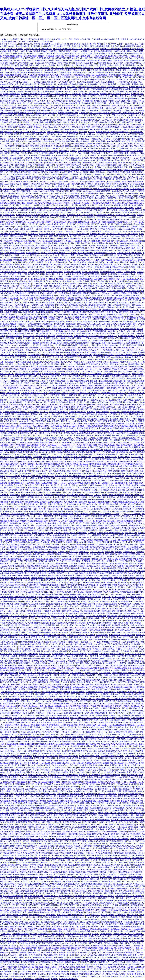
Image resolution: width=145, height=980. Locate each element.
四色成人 (73, 151)
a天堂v (124, 775)
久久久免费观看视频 (73, 158)
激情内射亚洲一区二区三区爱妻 (129, 946)
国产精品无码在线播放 (117, 639)
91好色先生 (93, 526)
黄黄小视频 (100, 193)
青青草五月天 (10, 428)
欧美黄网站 (95, 877)
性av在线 (90, 227)
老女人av (27, 305)
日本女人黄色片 (136, 889)
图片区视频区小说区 (100, 443)
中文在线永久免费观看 (34, 438)
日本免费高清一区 (100, 367)
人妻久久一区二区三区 (24, 80)
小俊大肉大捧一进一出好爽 (72, 286)
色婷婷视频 (92, 262)
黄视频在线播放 (9, 56)
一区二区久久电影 (119, 51)
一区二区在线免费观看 (36, 272)
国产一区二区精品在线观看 (95, 409)
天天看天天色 (31, 165)
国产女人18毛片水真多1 (136, 777)
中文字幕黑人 (113, 414)
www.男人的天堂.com (66, 445)
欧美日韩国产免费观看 (44, 122)
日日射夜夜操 (66, 782)
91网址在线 (69, 405)
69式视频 (49, 293)
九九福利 (6, 438)
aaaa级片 (103, 727)
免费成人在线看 (6, 687)
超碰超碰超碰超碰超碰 (44, 407)
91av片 (90, 639)
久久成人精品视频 (43, 656)
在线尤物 (86, 559)
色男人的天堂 (94, 65)
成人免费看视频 (107, 155)
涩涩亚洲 (10, 528)
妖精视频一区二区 (113, 255)
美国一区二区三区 (115, 305)
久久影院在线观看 (59, 118)
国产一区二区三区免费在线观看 (74, 497)
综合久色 (72, 208)
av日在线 (21, 628)
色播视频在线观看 (124, 257)
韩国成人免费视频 (20, 908)
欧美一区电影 (109, 355)
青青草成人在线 (54, 825)
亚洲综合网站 (111, 713)
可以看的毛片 (8, 144)
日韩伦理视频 (109, 637)
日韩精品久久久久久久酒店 (118, 87)
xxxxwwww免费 (33, 443)
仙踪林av (91, 841)
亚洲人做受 (32, 96)
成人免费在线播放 (108, 718)
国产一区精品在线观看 (123, 891)
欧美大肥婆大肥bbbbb (18, 281)
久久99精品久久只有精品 (49, 182)
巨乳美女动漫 (16, 103)
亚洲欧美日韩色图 (19, 262)
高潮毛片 (111, 896)
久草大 (42, 739)
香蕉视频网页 (112, 314)
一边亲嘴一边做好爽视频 (61, 281)
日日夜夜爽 (95, 56)
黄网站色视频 (59, 815)
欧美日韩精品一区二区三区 (72, 106)
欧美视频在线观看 (51, 865)
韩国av (131, 146)
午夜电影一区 (126, 929)
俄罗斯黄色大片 (58, 934)
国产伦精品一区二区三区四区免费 (41, 782)
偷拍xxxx (82, 834)
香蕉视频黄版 (42, 620)
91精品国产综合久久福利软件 (17, 915)
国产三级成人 (102, 305)
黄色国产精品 (76, 644)
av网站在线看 (37, 70)
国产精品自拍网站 (41, 136)
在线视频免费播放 (76, 521)
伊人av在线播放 (75, 246)
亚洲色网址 (16, 407)
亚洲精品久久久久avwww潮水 (55, 635)
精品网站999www (91, 673)
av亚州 (125, 400)
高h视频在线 (76, 94)
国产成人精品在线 (42, 322)
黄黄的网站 (60, 89)
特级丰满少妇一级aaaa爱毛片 (46, 113)
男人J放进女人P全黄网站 (125, 454)
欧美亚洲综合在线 (101, 101)
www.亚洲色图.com (51, 651)
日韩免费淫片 (29, 186)
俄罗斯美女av (106, 502)
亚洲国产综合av (48, 291)
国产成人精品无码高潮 (75, 965)
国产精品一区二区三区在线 (51, 172)
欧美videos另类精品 (32, 661)
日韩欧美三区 (5, 713)
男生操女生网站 (82, 953)
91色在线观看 (100, 841)
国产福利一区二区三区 (129, 220)
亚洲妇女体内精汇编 (104, 428)
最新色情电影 (31, 160)
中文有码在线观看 (85, 291)
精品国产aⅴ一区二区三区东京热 (71, 220)
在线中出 (69, 227)
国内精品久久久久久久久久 (38, 352)
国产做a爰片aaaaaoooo (33, 737)
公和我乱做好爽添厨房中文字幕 (130, 210)
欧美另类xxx (8, 61)
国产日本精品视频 (94, 870)
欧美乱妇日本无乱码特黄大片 (54, 288)
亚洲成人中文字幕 (27, 867)
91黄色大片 (72, 469)
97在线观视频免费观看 (102, 191)
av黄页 (115, 623)
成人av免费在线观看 (83, 212)
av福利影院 (129, 566)
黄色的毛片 (60, 464)
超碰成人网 (97, 310)
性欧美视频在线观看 (79, 265)
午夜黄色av (86, 203)
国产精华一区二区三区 (77, 694)
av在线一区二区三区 (113, 146)
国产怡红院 (137, 303)
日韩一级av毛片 (91, 369)
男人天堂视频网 (9, 822)
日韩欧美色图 (84, 547)
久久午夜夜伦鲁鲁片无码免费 (75, 134)
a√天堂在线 (27, 680)
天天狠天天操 (70, 499)
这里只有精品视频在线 (100, 798)
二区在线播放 (48, 324)
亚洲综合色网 (31, 765)
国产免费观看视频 (104, 160)
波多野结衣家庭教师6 (26, 113)
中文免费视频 (65, 352)
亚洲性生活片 (23, 212)
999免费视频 (99, 518)
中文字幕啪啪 (97, 284)
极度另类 (76, 919)
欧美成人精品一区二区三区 (75, 402)
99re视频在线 (111, 663)
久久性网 (4, 44)
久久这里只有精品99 (60, 167)
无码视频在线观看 (58, 416)
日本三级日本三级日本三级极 (110, 70)
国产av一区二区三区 (22, 132)
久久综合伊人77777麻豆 (126, 115)
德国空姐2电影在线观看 (86, 136)
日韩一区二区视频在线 (59, 246)
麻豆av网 (97, 129)
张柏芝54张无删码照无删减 (130, 364)
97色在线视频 (28, 746)
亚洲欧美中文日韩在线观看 (39, 139)
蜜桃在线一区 (122, 526)
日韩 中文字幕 (76, 281)
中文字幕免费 (122, 746)
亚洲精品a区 (23, 201)
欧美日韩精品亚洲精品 (115, 841)
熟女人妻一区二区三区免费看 (91, 374)
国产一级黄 (14, 556)
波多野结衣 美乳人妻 (73, 44)
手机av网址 (58, 822)
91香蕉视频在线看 (13, 604)
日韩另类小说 (26, 153)
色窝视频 (140, 274)
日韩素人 (71, 65)
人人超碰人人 (16, 960)
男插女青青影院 (57, 110)
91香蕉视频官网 (79, 61)
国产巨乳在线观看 (112, 303)
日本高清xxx (8, 53)
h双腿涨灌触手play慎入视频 (72, 99)
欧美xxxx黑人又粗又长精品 (58, 775)
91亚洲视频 (132, 367)
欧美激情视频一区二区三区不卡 (74, 210)
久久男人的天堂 (72, 139)
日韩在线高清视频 (133, 440)
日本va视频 (117, 711)
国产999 (23, 298)
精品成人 (55, 965)
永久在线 (6, 756)
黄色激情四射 (11, 820)
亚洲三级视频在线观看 (59, 599)
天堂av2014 (78, 172)
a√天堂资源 (36, 44)
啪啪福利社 (100, 72)
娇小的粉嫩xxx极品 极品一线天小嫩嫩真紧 (46, 383)
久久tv (121, 620)
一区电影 (85, 960)
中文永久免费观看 (75, 957)
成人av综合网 (126, 898)
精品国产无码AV (101, 753)
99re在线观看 (26, 834)
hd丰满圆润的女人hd (77, 476)
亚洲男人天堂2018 (22, 360)
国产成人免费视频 (94, 661)
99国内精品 (138, 927)
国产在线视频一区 (11, 146)
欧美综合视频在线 (20, 874)
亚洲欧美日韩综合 (47, 943)
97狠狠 (94, 106)
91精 (122, 139)
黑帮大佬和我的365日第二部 (42, 314)
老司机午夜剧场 (32, 568)
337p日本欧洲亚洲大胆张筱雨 (103, 77)
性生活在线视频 (33, 445)
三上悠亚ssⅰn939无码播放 (91, 239)
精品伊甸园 (121, 692)
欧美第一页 (32, 810)
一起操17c (95, 900)
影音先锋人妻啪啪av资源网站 (11, 680)
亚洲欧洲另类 (40, 670)
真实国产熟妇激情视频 (13, 675)
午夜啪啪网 (9, 416)
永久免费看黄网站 (7, 360)
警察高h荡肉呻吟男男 (42, 103)
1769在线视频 (21, 445)
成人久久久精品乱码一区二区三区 (101, 478)
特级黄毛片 (117, 706)
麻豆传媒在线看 (7, 542)
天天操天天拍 (117, 322)
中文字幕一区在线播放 (70, 132)
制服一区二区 (83, 395)
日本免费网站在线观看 (47, 298)
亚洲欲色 (26, 227)
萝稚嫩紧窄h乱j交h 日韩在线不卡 (88, 222)
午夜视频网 (5, 201)
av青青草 (99, 136)
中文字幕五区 (85, 139)
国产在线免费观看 (113, 220)
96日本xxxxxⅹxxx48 (66, 896)
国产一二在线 (86, 362)
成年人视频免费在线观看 (88, 288)
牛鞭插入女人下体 (87, 196)
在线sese (51, 405)
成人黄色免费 (104, 654)
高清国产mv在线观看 (128, 329)
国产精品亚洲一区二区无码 (112, 260)
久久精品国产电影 (21, 241)
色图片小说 (16, 815)
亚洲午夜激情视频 (70, 284)
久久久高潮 (54, 75)
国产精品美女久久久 (39, 151)
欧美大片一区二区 (63, 317)
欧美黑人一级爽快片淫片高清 (31, 687)
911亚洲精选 (108, 284)
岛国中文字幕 (63, 518)
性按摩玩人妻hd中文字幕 (49, 791)
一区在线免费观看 (75, 516)
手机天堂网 (76, 730)
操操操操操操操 (45, 632)
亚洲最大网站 (31, 51)
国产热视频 (132, 666)
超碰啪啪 (46, 227)
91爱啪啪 (50, 528)
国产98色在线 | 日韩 (14, 155)
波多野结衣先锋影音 (81, 706)
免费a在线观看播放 (48, 295)
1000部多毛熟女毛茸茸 (81, 63)
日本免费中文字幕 (13, 967)
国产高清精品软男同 (60, 701)
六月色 (9, 575)
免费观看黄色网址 (89, 561)
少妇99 (79, 905)
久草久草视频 (70, 331)
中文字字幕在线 (36, 227)
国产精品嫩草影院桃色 (126, 336)
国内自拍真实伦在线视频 (62, 49)
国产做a (78, 938)
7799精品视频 (78, 556)
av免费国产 (40, 675)
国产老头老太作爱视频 (63, 276)
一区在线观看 (19, 794)
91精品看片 (104, 720)
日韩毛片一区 (50, 46)
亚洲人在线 (61, 915)
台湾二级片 (22, 647)
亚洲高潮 (98, 184)
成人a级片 (90, 666)
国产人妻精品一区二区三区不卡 (116, 649)
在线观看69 (50, 89)
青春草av (95, 528)
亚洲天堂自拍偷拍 (13, 265)
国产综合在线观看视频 (114, 89)
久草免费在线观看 (123, 718)
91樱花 (114, 696)
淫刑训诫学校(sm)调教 (103, 435)
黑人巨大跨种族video (115, 208)
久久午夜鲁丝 (34, 371)
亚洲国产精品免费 (111, 210)
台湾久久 (47, 789)
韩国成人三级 (134, 65)
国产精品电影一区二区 (124, 179)
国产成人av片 (56, 772)
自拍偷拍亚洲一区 (43, 466)
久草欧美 (59, 473)
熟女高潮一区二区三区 (71, 732)
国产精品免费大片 (120, 908)
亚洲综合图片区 (73, 613)
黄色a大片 (115, 820)
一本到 (17, 796)
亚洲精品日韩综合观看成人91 (94, 172)
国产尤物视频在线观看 (52, 319)
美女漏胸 (110, 262)
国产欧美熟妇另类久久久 (96, 889)
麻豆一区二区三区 (87, 518)
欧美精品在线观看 (76, 872)
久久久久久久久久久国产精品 (44, 191)
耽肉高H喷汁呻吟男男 (132, 291)
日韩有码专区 (125, 338)
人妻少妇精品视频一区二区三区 (35, 405)
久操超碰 (105, 568)
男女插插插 (95, 946)
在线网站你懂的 (106, 934)
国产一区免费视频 (107, 201)
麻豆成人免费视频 (102, 364)
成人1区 (114, 948)
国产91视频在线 (138, 704)
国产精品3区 (60, 191)
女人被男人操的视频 (45, 533)
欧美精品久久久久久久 (44, 815)
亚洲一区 (69, 322)
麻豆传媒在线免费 (62, 476)
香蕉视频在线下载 (117, 765)
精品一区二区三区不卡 (129, 350)
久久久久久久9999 (7, 497)
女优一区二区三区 (44, 965)
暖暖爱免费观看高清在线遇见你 (95, 632)
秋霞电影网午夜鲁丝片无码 (116, 817)
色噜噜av (3, 789)
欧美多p (84, 421)
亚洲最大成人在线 (113, 445)
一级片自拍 (139, 658)
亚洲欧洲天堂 (42, 236)
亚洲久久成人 (25, 490)
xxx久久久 (126, 94)
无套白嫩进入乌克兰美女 (134, 357)
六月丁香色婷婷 (116, 687)
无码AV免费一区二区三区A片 (120, 485)
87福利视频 (130, 829)
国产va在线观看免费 (132, 341)
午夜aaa (27, 49)
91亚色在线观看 (47, 184)
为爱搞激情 (39, 969)
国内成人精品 (136, 163)
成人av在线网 (96, 568)
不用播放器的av (89, 810)
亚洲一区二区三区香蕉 (98, 960)
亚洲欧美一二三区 (11, 732)
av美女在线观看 (136, 694)
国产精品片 (12, 751)
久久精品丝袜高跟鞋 (107, 272)
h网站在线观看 (59, 324)
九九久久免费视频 (108, 82)
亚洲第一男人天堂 (58, 431)
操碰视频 (87, 106)
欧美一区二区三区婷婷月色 (122, 656)
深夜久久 (8, 711)
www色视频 (101, 454)
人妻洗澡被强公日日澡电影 (125, 262)
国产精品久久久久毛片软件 (81, 122)
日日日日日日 (124, 782)
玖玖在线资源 (56, 77)
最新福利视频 (119, 155)
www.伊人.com (46, 628)
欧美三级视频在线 (34, 732)
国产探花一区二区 (79, 471)
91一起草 (38, 101)
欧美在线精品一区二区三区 (118, 65)
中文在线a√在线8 (27, 692)
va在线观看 (53, 746)
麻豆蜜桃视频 (61, 262)
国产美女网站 (126, 374)
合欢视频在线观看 (132, 886)
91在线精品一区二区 (57, 144)
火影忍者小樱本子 (89, 473)
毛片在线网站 (21, 443)
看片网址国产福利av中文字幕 (94, 445)
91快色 (30, 583)
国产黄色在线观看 (55, 284)
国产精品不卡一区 (58, 158)
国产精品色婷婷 (124, 457)
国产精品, (124, 369)
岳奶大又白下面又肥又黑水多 (36, 666)
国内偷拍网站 (45, 281)
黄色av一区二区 (29, 336)
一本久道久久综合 (81, 630)
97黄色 (39, 374)
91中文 (3, 49)
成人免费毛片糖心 (132, 545)
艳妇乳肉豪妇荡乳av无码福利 (114, 317)
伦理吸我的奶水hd (109, 310)
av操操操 (118, 552)
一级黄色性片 (83, 314)
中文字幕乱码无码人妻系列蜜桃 (87, 668)
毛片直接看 (131, 424)
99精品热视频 (5, 276)
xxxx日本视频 (24, 741)
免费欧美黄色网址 (77, 84)
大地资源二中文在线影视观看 (112, 905)
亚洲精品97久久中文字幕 (67, 623)
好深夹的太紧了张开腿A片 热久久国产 (26, 386)
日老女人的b (96, 483)
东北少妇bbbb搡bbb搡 (83, 514)
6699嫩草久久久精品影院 (73, 201)
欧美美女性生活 (34, 540)
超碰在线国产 (44, 877)
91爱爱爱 (24, 881)
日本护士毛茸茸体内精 (55, 310)
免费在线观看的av (73, 540)
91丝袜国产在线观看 (111, 329)
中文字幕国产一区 (105, 789)
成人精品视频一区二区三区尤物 (60, 257)
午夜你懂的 (91, 635)
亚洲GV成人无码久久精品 (118, 56)
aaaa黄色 (32, 616)
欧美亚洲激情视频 (98, 246)
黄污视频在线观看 (84, 490)
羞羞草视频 (69, 670)
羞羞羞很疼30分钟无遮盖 (97, 144)
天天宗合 (108, 450)
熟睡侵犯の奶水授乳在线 (96, 229)
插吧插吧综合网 (19, 160)
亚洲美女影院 (23, 419)
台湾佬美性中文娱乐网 (46, 212)
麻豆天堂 (103, 65)
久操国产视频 (72, 395)
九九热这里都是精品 (29, 708)
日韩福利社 (111, 307)
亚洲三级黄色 (131, 421)
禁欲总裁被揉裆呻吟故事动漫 (47, 378)
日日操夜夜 (4, 466)
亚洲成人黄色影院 (28, 504)
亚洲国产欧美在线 (36, 269)
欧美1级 (79, 559)
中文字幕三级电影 (28, 407)
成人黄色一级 (123, 473)
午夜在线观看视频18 (74, 118)
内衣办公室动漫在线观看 (53, 390)
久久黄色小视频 (81, 298)
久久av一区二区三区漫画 (130, 106)
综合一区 (74, 537)
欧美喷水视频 (8, 63)
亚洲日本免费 (46, 711)
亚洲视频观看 (82, 533)
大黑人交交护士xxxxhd (43, 701)
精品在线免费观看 (11, 75)
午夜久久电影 (129, 208)
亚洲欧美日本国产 (117, 654)
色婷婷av (118, 400)
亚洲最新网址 (15, 495)
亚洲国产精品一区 (128, 72)
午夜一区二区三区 (124, 174)
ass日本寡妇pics (136, 362)
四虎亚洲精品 (65, 250)
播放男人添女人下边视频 (53, 231)
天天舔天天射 (29, 246)
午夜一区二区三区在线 (90, 108)
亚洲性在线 (73, 566)
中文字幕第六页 (9, 594)
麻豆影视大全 (46, 862)
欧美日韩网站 (84, 554)
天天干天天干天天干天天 (97, 208)
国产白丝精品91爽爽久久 (30, 94)
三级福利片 (98, 279)
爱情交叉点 (62, 746)
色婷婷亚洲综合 (14, 592)
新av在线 (118, 478)
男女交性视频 (18, 246)
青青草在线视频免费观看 (69, 756)
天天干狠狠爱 (65, 189)
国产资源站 (40, 424)
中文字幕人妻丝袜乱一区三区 (66, 205)
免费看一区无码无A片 (108, 658)
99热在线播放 (100, 388)
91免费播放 (116, 293)
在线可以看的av (76, 376)
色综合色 (23, 566)
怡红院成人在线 (125, 303)
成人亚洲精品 (135, 450)
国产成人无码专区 (42, 836)
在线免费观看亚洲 (93, 61)
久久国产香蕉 (130, 139)
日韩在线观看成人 (80, 75)
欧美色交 (35, 454)
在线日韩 (116, 369)
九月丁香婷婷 (116, 94)
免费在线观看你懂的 (22, 447)
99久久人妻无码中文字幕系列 (121, 80)
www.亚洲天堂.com (134, 165)
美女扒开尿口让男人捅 (24, 817)
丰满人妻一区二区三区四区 (13, 530)
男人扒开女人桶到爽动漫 (45, 129)
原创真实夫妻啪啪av (25, 663)
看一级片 (112, 53)
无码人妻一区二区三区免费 (120, 540)
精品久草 (71, 668)
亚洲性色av (77, 784)
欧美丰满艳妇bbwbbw (115, 170)
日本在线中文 (81, 661)
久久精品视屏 (31, 167)
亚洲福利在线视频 (18, 276)
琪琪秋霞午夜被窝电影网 (59, 412)
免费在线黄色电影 (53, 637)
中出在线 (52, 336)
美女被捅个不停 (62, 234)
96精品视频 (71, 136)
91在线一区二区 (55, 644)
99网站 (16, 260)
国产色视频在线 (101, 360)
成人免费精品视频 (42, 312)
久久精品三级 (90, 72)
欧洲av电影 (34, 469)
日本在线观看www (44, 715)
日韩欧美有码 (112, 336)
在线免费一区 (47, 49)
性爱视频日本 (110, 497)
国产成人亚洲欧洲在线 (9, 77)
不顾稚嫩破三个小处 (67, 217)
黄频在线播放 (19, 452)
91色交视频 (81, 680)
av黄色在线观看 (111, 68)
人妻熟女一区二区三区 (77, 155)
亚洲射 (60, 303)
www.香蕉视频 (121, 82)
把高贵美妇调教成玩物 (80, 179)
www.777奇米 (48, 388)
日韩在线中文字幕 (121, 732)
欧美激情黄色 (83, 943)
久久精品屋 (124, 189)
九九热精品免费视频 (19, 352)
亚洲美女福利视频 (54, 132)
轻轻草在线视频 (102, 440)
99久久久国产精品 (33, 250)
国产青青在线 (34, 943)
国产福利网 (66, 711)
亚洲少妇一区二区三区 (19, 685)
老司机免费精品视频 (98, 141)
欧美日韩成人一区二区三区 (47, 51)
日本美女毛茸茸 (72, 758)
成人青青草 (23, 879)
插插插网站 (12, 212)
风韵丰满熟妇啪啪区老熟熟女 (98, 402)
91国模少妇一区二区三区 (72, 609)
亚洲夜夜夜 (90, 193)
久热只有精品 (44, 604)
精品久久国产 (112, 144)
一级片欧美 (109, 732)
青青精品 (47, 416)
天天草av (100, 179)
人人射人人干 (13, 929)
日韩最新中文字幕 (27, 101)
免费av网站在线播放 (78, 618)
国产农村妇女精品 (100, 741)
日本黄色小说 (99, 68)
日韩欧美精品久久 (13, 549)
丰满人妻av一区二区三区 (50, 485)
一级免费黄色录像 (122, 99)
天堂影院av (105, 694)
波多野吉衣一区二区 (85, 760)
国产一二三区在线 (127, 44)
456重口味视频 (115, 720)
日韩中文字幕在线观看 (122, 924)
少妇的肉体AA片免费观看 (42, 625)
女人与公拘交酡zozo (112, 44)
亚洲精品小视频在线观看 (93, 329)
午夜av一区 (71, 262)
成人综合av (42, 53)
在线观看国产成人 (27, 196)
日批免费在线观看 (13, 950)
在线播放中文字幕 (17, 656)
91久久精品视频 (67, 910)
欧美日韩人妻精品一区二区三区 (57, 163)
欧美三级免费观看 (68, 212)
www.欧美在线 (35, 82)
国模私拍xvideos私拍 (55, 808)
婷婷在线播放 (70, 229)
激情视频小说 (22, 898)
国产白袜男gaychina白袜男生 (89, 708)
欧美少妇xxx (81, 791)
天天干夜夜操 (22, 965)
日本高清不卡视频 (69, 125)
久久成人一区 (133, 177)
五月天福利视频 (24, 855)
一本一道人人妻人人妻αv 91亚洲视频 (77, 424)
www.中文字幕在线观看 (122, 903)
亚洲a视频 (48, 350)
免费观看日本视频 (26, 673)
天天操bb (66, 376)
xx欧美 (55, 611)
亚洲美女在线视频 (138, 174)
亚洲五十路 (65, 673)
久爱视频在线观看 (78, 80)
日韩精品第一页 (132, 288)
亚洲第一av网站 (16, 756)
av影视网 (125, 146)
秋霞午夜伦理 (110, 701)
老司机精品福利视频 (97, 46)
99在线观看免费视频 (39, 808)
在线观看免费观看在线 (121, 488)
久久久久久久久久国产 (96, 817)
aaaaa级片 (46, 613)
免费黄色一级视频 (18, 224)
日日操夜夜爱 (13, 329)
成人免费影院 (115, 481)
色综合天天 (84, 276)
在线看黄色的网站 (52, 559)
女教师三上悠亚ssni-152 (42, 193)
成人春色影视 (39, 696)
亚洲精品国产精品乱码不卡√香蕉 (129, 125)
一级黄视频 (68, 61)
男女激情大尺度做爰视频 (123, 284)
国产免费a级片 (107, 706)
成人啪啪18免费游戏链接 (40, 542)
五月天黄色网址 (114, 509)
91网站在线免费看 (90, 782)
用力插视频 (71, 191)
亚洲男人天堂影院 (103, 231)
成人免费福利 (121, 770)
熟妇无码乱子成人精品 (31, 303)
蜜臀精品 (37, 587)
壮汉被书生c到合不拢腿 (17, 203)
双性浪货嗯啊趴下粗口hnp (50, 146)
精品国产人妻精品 (57, 836)
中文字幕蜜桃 (120, 281)
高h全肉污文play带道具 (115, 796)
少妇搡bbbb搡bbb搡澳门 (75, 915)
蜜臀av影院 (91, 182)
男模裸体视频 (136, 834)
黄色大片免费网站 (102, 412)
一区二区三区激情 (113, 172)
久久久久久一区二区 (34, 798)
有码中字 (61, 229)
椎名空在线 (12, 115)
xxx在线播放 (37, 457)
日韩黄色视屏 (36, 490)
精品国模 (79, 575)
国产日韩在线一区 (65, 63)
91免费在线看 (49, 495)
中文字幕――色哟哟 (80, 488)
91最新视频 (46, 110)
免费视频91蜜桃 (22, 269)
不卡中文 (69, 817)
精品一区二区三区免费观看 (97, 75)
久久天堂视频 (69, 625)
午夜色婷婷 (28, 530)
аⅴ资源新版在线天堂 (79, 144)
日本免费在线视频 (44, 462)
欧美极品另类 (136, 293)
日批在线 (63, 585)
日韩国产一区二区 (54, 744)
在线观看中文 (28, 670)
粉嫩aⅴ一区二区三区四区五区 (100, 711)
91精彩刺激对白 (67, 912)
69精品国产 (51, 554)
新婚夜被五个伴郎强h (131, 89)
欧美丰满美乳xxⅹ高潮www (97, 87)
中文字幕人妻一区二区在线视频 (27, 68)
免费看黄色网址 (92, 452)
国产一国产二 (13, 943)
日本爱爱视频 (46, 488)
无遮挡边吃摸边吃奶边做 (124, 590)
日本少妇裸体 (82, 300)
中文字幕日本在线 (49, 343)
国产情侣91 (79, 303)
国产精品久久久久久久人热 (53, 108)
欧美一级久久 (69, 447)
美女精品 (127, 326)
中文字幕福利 (98, 44)
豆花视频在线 (134, 246)
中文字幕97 (24, 381)
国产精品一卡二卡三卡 (98, 395)
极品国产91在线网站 (95, 125)
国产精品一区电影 (88, 820)
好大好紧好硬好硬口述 (111, 464)
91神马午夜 (27, 763)
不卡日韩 (94, 549)
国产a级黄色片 (94, 350)
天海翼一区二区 (42, 644)
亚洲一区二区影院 (21, 371)
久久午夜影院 (18, 118)
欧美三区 (10, 312)
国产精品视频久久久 (114, 300)
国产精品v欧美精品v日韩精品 (103, 122)
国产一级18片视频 (103, 561)
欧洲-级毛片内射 (26, 903)
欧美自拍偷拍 (57, 715)
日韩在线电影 (90, 663)
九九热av (55, 250)
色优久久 (15, 727)
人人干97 (64, 148)
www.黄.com (5, 177)
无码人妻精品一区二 (37, 915)
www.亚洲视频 (133, 547)
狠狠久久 (18, 303)
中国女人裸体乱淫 (28, 163)
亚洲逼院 (51, 758)
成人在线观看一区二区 (63, 184)
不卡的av (90, 734)
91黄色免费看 (68, 172)
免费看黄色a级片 (39, 554)
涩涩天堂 (116, 936)
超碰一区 (131, 668)
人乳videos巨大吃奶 (41, 673)
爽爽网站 (83, 927)
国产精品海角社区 (20, 293)
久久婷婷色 (67, 488)
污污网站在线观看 (43, 848)
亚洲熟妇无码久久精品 (102, 760)
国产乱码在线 (104, 938)
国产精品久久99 (20, 580)
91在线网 (15, 848)
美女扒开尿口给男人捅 (128, 518)
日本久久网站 (80, 625)
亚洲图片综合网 (71, 53)
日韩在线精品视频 (96, 450)
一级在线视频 (48, 70)
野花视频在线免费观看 (69, 103)
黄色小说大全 (24, 257)
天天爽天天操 (91, 770)
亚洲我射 (11, 817)
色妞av (14, 170)
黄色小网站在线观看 (122, 151)
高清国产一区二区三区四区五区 (71, 677)
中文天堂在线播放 (136, 87)
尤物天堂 (38, 179)
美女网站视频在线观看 (127, 75)
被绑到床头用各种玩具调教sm (100, 488)
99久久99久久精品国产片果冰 (75, 889)
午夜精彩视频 (80, 307)
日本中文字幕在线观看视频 (113, 167)
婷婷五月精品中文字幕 (69, 547)
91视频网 (128, 155)
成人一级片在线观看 (114, 212)
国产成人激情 (62, 343)
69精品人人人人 (45, 118)
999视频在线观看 (40, 663)
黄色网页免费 (18, 661)
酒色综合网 (67, 236)
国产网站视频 (90, 585)
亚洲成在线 (46, 490)
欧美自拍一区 (51, 893)
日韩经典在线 (24, 331)
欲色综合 (19, 56)
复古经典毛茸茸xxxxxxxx (116, 134)
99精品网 (4, 395)
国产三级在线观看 (118, 136)
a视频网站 (21, 115)
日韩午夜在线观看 (109, 84)
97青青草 (109, 198)
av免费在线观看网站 (133, 447)
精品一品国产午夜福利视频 (128, 794)
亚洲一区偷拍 (40, 267)
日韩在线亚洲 (94, 689)
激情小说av (121, 421)
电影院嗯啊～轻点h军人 (121, 625)
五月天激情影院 (110, 279)
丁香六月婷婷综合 (22, 469)
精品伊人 (63, 965)
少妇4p (68, 144)
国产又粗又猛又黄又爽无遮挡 (93, 158)
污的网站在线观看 (15, 405)
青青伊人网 (76, 741)
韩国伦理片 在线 (32, 452)
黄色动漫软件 (16, 177)
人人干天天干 (136, 514)
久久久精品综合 (58, 101)
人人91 (3, 590)
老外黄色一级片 (131, 571)
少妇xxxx (28, 141)
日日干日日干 (50, 592)
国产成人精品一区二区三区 (33, 341)
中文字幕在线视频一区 (136, 599)
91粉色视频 (29, 189)
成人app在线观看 (73, 170)
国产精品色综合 (30, 910)
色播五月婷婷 (88, 198)
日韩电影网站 (123, 862)
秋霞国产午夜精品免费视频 (54, 941)
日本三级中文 (8, 241)
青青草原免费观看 (137, 120)
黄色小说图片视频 (91, 115)
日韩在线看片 (76, 317)
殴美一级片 (19, 291)
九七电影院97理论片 (8, 578)
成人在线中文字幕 (65, 611)
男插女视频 (21, 488)
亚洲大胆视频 (80, 770)
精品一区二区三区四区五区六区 (108, 556)
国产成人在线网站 (27, 136)
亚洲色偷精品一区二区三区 (48, 677)
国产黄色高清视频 (36, 955)
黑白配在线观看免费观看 (21, 414)
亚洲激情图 (56, 682)
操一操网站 (140, 115)
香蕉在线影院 (5, 414)
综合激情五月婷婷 (25, 395)
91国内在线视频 (102, 635)
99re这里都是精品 (91, 236)
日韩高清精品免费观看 (11, 962)
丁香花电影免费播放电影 (125, 521)
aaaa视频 (63, 725)
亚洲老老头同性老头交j (31, 155)
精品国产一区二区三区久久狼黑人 (37, 174)
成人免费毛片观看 (28, 815)
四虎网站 (48, 704)
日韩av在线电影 (99, 174)
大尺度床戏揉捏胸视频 (90, 94)
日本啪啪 (75, 276)
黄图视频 (21, 765)
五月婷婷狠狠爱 (9, 846)
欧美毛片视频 (112, 324)
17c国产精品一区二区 (8, 706)
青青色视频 (50, 56)
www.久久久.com (71, 91)
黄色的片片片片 (69, 450)
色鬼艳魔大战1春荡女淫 (121, 511)
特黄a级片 (7, 910)
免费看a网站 (121, 424)
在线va (136, 390)
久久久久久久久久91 (124, 836)
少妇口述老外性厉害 (29, 177)
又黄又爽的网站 (124, 108)
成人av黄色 (26, 602)
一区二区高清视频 (45, 201)
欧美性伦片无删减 (32, 502)
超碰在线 (122, 490)
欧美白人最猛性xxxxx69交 (84, 848)
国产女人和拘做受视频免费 (22, 125)
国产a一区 (32, 526)
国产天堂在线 (38, 903)
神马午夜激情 (124, 623)
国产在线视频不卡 (13, 696)
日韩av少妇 (9, 452)
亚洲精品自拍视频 (95, 421)
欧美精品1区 (13, 471)
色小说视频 (16, 499)
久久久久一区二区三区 (20, 210)
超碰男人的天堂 (56, 853)
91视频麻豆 (4, 122)
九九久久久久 (34, 881)
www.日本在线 (102, 575)
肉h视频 (77, 362)
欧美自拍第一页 (36, 635)
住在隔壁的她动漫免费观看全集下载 (78, 310)
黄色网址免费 (117, 312)
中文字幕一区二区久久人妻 (20, 564)
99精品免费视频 (63, 84)
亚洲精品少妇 (40, 61)
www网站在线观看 (114, 141)
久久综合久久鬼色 (131, 758)
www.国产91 (97, 260)
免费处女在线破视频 (98, 234)
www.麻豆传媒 (84, 946)
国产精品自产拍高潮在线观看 (68, 874)
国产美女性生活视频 (70, 917)
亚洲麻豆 (21, 666)
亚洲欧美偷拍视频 (128, 127)
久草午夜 (96, 319)
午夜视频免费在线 (78, 312)
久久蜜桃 (22, 779)
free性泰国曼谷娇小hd (36, 357)
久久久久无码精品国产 (15, 877)
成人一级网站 (80, 383)
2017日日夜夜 (110, 158)
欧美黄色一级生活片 (85, 253)
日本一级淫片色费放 (95, 772)
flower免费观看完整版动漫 (97, 509)
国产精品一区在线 (32, 317)
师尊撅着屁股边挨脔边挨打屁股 (55, 516)
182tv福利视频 (27, 587)
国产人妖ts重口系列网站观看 (116, 666)
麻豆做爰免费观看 (10, 324)
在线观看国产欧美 (78, 193)
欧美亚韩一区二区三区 (50, 566)
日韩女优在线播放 (49, 179)
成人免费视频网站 (133, 281)
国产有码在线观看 (91, 400)
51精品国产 (66, 265)
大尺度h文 (116, 106)
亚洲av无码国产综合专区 (116, 409)
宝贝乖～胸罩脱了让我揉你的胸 (28, 184)
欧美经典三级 (131, 317)
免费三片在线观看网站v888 (128, 753)
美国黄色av (94, 485)
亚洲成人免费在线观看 (87, 454)
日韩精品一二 (89, 556)
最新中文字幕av (9, 900)
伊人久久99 (19, 243)
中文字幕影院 (34, 412)
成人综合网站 (120, 286)
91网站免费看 (95, 905)
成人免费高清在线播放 (36, 580)
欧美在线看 (65, 146)
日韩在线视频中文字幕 (111, 374)
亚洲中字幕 (114, 364)
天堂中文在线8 (21, 450)
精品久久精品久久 (138, 625)
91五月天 (47, 158)
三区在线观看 (72, 253)
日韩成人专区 (110, 193)
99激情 (57, 782)
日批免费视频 (16, 713)
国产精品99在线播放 (55, 134)
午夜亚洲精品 (137, 542)
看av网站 (44, 253)
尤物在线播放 (35, 381)
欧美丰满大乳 (97, 362)
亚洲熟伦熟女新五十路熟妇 (15, 229)
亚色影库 (106, 80)
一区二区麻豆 (133, 746)
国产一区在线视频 (85, 355)
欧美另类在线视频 (32, 217)
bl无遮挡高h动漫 (45, 753)
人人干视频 (10, 186)
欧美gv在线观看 (114, 360)
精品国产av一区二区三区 (32, 345)
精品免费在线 (75, 879)
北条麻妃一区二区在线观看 (70, 243)
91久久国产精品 (74, 571)
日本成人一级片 (29, 523)
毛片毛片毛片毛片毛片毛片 (135, 654)
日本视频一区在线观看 (109, 917)
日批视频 (131, 874)
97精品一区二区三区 (38, 132)
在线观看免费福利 (59, 540)
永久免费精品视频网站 (77, 685)
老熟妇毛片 (139, 495)
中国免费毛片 (37, 286)
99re (105, 644)
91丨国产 (102, 832)
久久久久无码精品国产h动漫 (17, 376)
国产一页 (91, 295)
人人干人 (98, 495)
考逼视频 (62, 326)
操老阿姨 (124, 367)
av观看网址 (106, 139)
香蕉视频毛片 (92, 827)
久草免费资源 (48, 844)
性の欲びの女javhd (31, 118)
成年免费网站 (21, 768)
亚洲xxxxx (128, 217)
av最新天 (96, 806)
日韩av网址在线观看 (12, 72)
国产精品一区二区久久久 (70, 485)
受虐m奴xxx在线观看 (16, 217)
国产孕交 (69, 706)
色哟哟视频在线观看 (58, 395)
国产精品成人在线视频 (18, 96)
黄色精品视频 (100, 198)
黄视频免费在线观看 (19, 108)
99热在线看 (33, 801)
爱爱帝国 (108, 416)
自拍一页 (131, 184)
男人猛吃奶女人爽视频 (97, 839)
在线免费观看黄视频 (119, 760)
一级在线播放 (23, 955)
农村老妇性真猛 (78, 184)
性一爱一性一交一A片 (118, 352)
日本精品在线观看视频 (124, 355)
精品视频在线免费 (79, 967)
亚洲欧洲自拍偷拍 (107, 670)
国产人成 (16, 435)
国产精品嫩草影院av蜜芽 (51, 153)
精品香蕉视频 (60, 70)
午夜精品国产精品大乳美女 (104, 215)
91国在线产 (123, 504)
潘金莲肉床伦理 (39, 547)
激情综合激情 (108, 554)
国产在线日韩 (98, 416)
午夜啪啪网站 (39, 535)
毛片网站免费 (53, 151)
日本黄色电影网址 (49, 274)
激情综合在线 (8, 580)
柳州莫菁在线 (26, 72)
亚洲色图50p (41, 507)
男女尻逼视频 (88, 322)
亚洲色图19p (45, 77)
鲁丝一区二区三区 (37, 839)
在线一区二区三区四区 (13, 205)
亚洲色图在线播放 (16, 158)
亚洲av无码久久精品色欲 (95, 523)
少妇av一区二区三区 (111, 362)
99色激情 (11, 46)
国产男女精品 (129, 397)
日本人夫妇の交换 (11, 462)
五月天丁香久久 (123, 734)
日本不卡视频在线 (126, 922)
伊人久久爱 (44, 215)
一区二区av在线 (40, 749)
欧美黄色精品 (123, 696)
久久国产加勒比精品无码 (124, 122)
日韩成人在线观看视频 (46, 239)
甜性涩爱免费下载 (84, 341)
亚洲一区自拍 (110, 424)
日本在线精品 (82, 125)
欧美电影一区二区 (31, 509)
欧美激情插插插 (44, 946)
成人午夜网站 (117, 276)
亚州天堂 (67, 46)
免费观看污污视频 (104, 338)
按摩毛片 (100, 732)
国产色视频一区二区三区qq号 (60, 80)
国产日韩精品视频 (24, 208)
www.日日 (74, 718)
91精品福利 (56, 606)
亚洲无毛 (82, 917)
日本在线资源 (13, 658)
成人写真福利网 (118, 203)
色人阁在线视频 (89, 575)
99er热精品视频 (115, 635)
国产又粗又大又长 (42, 492)
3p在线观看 (27, 559)
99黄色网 (99, 908)
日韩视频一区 (84, 552)
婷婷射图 (40, 262)
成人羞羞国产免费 (35, 355)
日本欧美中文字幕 (110, 371)
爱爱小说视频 (35, 49)
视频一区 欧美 (19, 53)
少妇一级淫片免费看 (63, 165)
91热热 (130, 144)
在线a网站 (49, 675)
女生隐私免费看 (9, 338)
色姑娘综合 (29, 158)
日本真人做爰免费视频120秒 (117, 269)
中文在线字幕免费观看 (23, 457)
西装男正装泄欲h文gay (41, 787)
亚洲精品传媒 (35, 723)
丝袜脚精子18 (71, 490)
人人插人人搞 (103, 236)
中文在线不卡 (11, 208)
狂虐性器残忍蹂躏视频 (52, 286)
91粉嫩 (141, 806)
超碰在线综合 (79, 511)
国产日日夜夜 (136, 457)
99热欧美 (98, 886)
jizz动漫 (63, 215)
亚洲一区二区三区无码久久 (83, 753)
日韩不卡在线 (84, 345)
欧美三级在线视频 (107, 900)
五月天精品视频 (22, 348)
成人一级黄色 (102, 680)
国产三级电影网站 (35, 108)
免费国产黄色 (31, 668)
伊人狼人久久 (100, 794)
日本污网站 (14, 120)
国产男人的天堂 (9, 348)
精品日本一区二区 (103, 571)
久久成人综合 (80, 796)
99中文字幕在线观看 (115, 291)
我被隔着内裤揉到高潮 (68, 300)
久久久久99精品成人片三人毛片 (50, 203)
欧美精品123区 (12, 421)
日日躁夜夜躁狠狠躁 (64, 295)
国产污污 (106, 136)
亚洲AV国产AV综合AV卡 (38, 376)
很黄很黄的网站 (64, 329)
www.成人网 (86, 844)
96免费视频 (52, 65)
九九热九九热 (47, 732)
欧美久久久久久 (98, 146)
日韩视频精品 (125, 556)
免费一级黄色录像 (69, 649)
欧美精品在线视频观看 (72, 272)
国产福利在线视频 (64, 891)
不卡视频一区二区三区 (83, 443)
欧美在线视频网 (121, 893)
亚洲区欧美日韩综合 (27, 260)
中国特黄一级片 (9, 768)
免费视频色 (38, 158)
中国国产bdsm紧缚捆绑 (46, 160)
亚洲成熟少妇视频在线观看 (114, 153)
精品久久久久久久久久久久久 (32, 435)
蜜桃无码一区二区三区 (88, 96)
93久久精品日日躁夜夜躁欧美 (116, 523)
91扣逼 (133, 459)
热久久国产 (129, 587)
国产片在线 (52, 53)
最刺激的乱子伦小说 (14, 851)
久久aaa (7, 381)
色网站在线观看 (67, 587)
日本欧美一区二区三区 (94, 371)
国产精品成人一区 (18, 478)
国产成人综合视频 (132, 647)
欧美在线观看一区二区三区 (76, 324)
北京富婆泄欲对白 (37, 46)
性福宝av (26, 865)
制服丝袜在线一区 (35, 874)
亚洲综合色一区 (110, 813)
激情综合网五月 (95, 464)
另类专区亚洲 (122, 611)
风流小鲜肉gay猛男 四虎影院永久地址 (54, 426)
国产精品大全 (98, 649)
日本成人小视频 (100, 189)
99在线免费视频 (43, 75)
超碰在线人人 (60, 706)
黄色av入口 (122, 343)
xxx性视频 (36, 609)
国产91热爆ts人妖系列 (44, 260)
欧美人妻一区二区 (99, 212)
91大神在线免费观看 (91, 872)
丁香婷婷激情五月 (136, 132)
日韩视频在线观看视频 (28, 462)
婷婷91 (118, 898)
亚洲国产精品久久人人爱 (10, 692)
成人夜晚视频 (69, 367)
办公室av (48, 535)
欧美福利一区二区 (44, 948)
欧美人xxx (140, 75)
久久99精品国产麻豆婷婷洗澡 (62, 58)
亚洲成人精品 (60, 348)
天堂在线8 (33, 212)
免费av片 (87, 723)
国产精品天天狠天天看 (20, 65)
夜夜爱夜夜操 (88, 101)
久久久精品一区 (31, 53)
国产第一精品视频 (24, 431)
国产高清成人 (137, 338)
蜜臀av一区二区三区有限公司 (90, 393)
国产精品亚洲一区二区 (54, 267)
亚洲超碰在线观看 (112, 492)
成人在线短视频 (88, 360)
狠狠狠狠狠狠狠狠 (127, 243)
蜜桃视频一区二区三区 (35, 84)
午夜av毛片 (101, 307)
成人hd (89, 146)
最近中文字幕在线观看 (108, 163)
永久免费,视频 (58, 357)
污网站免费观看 (86, 397)
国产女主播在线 (20, 63)
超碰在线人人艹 (9, 189)
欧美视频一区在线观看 (43, 611)
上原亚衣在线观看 (75, 167)
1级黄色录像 (32, 912)
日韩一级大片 (113, 912)
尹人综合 (55, 765)
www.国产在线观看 (131, 405)
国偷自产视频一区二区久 (31, 172)
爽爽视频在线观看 (85, 597)
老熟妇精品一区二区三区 (57, 87)
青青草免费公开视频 (129, 360)
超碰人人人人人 (134, 611)
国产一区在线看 (11, 666)
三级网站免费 (6, 499)
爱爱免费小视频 (21, 526)
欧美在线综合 (44, 599)
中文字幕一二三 (28, 122)
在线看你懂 (4, 556)
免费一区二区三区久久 (108, 108)
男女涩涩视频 (132, 352)
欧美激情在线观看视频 (15, 279)
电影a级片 (116, 338)
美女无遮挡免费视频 (36, 329)
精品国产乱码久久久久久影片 (32, 495)
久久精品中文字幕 (130, 632)
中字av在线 (12, 739)
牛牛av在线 (21, 127)
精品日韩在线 (78, 492)
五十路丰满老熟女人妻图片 (19, 82)
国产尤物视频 (31, 58)
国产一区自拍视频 (23, 99)
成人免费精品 (117, 191)
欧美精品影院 (104, 526)
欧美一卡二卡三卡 (60, 483)
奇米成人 (36, 431)
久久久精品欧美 (84, 82)
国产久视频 (111, 447)
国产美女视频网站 (120, 184)
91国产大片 (78, 58)
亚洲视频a (82, 87)
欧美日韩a (83, 132)
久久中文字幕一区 (128, 509)
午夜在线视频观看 (138, 540)
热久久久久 (108, 592)
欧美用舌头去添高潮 (16, 936)
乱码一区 (92, 132)
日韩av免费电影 (139, 836)
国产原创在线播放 (20, 654)
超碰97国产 (101, 462)
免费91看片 (106, 241)
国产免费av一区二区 (72, 699)
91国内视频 (117, 110)
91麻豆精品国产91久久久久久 (21, 609)
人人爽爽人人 (50, 262)
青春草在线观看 (136, 848)
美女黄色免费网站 (97, 808)
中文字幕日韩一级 (86, 51)
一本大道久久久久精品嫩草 (86, 186)
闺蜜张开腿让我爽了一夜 (65, 186)
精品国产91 (12, 70)
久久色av (88, 934)
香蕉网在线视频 (81, 507)
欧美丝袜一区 (32, 203)
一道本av (28, 350)
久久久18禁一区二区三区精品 (102, 177)
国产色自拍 (45, 94)
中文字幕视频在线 (99, 715)
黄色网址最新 (30, 848)
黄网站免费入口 (34, 953)
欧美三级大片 (72, 87)
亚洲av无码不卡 (106, 110)
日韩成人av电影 (97, 153)
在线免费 (8, 725)
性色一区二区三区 (22, 606)
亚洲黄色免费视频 (127, 172)
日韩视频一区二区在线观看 (82, 174)
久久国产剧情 (133, 234)
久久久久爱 (19, 305)
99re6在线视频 (12, 369)
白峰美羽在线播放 (124, 253)
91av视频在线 (39, 530)
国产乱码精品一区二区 (118, 609)
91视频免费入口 (48, 141)
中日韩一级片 (108, 858)
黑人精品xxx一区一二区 (21, 148)
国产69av (94, 63)
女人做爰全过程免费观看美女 (39, 682)
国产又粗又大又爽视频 (25, 179)
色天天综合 (24, 329)
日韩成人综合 (111, 174)
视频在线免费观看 (30, 56)
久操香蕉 (114, 490)
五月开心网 (50, 61)
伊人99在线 (126, 642)
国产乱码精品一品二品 (114, 229)
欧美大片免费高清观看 (97, 357)
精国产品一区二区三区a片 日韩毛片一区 (94, 431)
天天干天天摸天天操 (105, 120)
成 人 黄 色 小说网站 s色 (55, 670)
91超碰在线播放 (47, 822)
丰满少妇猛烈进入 (132, 153)
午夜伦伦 (36, 426)
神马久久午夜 (62, 668)
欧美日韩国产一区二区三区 (135, 198)
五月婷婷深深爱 (72, 288)
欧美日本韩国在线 (84, 900)
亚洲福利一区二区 (35, 464)
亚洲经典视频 (72, 535)
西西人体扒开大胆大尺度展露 (100, 113)
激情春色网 (129, 853)
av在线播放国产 (68, 443)
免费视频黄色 (70, 129)
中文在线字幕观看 (120, 537)
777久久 (3, 851)
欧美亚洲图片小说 (17, 141)
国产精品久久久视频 (97, 547)
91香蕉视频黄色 (124, 68)
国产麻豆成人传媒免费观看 (43, 125)
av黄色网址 (115, 96)
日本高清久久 (8, 371)
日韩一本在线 (128, 70)
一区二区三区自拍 (30, 239)
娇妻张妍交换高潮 (45, 307)
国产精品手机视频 (102, 609)
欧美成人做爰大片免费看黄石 (100, 276)
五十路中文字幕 (138, 516)
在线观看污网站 (130, 613)
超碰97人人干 (66, 177)
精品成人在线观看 (59, 338)
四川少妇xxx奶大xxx (93, 511)
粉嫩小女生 (16, 483)
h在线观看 (34, 699)
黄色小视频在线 (119, 675)
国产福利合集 (109, 433)
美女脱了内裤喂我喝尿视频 (94, 89)
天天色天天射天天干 (44, 526)
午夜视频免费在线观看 (130, 651)
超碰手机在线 (69, 929)
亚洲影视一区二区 (88, 699)
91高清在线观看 (77, 329)
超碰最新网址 (64, 151)
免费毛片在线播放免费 (27, 134)
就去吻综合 (103, 414)
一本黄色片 (58, 533)
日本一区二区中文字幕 (107, 115)
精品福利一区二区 (125, 383)
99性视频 (15, 938)
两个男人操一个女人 (69, 153)
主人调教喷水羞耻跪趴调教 (50, 120)
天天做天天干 (81, 208)
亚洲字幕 (38, 692)
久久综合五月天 (110, 196)
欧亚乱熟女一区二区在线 (109, 419)
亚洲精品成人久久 (28, 265)
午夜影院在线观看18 (93, 250)
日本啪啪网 (60, 936)
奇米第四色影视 (42, 336)
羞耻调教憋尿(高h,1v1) (91, 293)
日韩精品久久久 (12, 129)
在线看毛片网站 (114, 227)
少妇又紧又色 (49, 768)
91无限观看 (83, 205)
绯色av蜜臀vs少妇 (69, 341)
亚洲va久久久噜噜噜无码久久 (82, 189)
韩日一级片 (17, 746)
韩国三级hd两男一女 (137, 554)
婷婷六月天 (86, 378)
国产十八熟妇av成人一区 (24, 701)
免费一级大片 (100, 666)
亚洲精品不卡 (131, 692)
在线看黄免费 (35, 77)
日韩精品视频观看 (93, 426)
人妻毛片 (72, 428)
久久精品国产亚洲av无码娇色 (85, 438)
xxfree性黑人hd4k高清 (77, 182)
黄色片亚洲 (135, 94)
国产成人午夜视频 (129, 388)
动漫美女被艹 (78, 89)
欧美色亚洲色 (79, 910)
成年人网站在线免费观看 (52, 457)
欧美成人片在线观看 (51, 189)
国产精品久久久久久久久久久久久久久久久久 (31, 144)
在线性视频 (108, 675)
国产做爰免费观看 (133, 974)
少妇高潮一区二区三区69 (103, 151)
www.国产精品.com (55, 666)
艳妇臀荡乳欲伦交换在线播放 (109, 962)
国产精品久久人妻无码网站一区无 (82, 224)
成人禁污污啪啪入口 (50, 220)
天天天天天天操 (88, 609)
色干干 (57, 212)
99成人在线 (7, 571)
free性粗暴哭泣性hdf (78, 146)
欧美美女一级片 (51, 229)
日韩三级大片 (23, 694)
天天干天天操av (25, 284)
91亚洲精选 (129, 938)
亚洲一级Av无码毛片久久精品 (11, 110)
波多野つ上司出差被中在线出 (126, 806)
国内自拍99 (20, 317)
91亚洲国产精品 (25, 44)
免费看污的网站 (128, 49)
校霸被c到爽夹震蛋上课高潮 (28, 739)
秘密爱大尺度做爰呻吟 (92, 466)
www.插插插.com (105, 628)
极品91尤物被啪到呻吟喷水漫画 (109, 642)
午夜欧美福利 (84, 141)
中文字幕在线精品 (90, 338)
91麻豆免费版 (13, 775)
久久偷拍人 (122, 118)
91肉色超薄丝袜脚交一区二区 (17, 231)
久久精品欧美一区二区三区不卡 (95, 957)
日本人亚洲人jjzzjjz (43, 246)
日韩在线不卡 (78, 236)
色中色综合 (141, 687)
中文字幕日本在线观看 (72, 108)
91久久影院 (106, 976)
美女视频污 (83, 357)
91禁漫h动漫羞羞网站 (41, 680)
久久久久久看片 (32, 753)
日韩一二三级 (123, 314)
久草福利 (65, 521)
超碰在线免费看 (86, 606)
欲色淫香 (119, 193)
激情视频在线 (56, 789)
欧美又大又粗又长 (36, 319)
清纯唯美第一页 (24, 369)
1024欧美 (75, 860)
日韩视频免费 (8, 58)
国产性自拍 (123, 144)
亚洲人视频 (55, 103)
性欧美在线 (73, 552)
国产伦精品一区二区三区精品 (22, 87)
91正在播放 (15, 516)
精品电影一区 (72, 696)
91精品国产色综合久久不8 (105, 295)
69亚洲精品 (84, 642)
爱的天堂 (127, 163)
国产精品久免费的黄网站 (111, 507)
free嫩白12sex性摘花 (25, 535)
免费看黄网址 (134, 99)
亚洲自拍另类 (125, 528)
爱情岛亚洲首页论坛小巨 (113, 265)
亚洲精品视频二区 (93, 155)
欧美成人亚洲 (78, 49)
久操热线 (111, 919)
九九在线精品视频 (80, 405)
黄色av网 (60, 421)
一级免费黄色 (36, 343)
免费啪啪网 (48, 514)
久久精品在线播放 (41, 80)
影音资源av (78, 322)
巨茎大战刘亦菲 (130, 229)
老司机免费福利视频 (78, 578)
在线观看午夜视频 (20, 540)
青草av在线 (38, 288)
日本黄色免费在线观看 (97, 405)
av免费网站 (104, 49)
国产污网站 (40, 163)
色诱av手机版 (19, 677)
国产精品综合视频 (106, 549)
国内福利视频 (57, 803)
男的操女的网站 (21, 583)
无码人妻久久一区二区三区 (60, 94)
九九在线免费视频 (51, 198)
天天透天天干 (20, 798)
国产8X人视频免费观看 (12, 639)
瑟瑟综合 (58, 125)
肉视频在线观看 (43, 96)
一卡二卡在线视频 (67, 307)
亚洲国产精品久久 (87, 504)
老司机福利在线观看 (121, 120)
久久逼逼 (83, 765)
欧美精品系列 (67, 784)
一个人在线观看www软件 (100, 243)
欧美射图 (90, 471)
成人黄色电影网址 (85, 103)
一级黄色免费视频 (105, 369)
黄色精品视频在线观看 (16, 668)
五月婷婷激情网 (112, 547)
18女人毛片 (85, 540)
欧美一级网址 (139, 497)
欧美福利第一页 (50, 84)
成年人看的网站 (40, 583)
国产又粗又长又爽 (105, 647)
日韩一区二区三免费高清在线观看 (50, 241)
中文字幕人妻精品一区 (36, 827)
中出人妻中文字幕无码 (54, 400)
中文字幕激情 (27, 288)
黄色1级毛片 (27, 426)
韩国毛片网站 (42, 841)
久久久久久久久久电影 (70, 606)
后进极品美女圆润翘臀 (78, 972)
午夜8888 (48, 549)
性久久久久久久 (67, 362)
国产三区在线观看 (121, 298)
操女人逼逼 (119, 741)
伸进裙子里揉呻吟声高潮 (35, 170)
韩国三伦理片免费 (107, 99)
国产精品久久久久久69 (84, 191)
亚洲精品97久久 (87, 269)
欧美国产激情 (93, 654)
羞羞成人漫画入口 (38, 730)
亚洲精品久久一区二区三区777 (75, 509)
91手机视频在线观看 (72, 196)
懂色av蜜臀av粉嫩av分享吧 (68, 113)
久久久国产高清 (12, 222)
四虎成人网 (104, 485)
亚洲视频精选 (99, 303)
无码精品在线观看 (16, 236)
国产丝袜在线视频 (130, 402)
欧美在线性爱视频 (87, 936)
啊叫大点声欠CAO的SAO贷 (85, 160)
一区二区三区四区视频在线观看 (66, 345)
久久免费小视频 (9, 80)
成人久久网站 (116, 412)
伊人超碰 (139, 846)
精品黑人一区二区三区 (35, 832)
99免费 (88, 915)
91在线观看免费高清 (46, 469)
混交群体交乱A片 (134, 537)
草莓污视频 (99, 196)
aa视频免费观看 (89, 286)
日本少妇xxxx (68, 203)
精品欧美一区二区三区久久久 (90, 566)
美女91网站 (35, 120)
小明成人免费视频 (58, 490)
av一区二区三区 (32, 224)
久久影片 (36, 215)
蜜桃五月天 (15, 381)
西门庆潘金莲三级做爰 (103, 267)
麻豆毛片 (122, 440)
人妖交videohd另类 (48, 381)
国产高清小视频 (6, 568)
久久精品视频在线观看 (120, 186)
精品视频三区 (58, 201)
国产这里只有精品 (56, 929)
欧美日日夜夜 (84, 696)
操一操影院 (71, 955)
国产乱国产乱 (19, 528)
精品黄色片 (61, 554)
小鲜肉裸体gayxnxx (72, 936)
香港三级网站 (24, 635)
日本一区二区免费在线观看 (76, 435)
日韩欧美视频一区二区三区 (129, 602)
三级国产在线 (90, 867)
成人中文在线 (94, 758)
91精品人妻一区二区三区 (121, 160)
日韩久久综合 (126, 236)
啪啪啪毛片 (9, 132)
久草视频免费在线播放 (32, 110)
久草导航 (91, 447)
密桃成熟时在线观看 (56, 279)
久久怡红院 (60, 639)
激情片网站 (95, 915)
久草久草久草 (91, 307)
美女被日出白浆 (6, 870)
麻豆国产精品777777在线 (27, 106)
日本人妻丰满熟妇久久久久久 (75, 267)
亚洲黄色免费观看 (103, 132)
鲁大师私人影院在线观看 (128, 371)
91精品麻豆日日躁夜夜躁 (17, 357)
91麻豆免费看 (87, 644)
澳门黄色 (125, 481)
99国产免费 (12, 127)
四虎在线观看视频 (72, 815)
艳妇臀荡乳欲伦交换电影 (100, 540)
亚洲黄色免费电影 (23, 578)
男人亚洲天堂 (82, 858)
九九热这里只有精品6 (68, 481)
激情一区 (110, 960)
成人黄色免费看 (137, 108)
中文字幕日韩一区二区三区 (25, 364)
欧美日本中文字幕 (126, 390)
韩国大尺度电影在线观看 (122, 502)
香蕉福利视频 (45, 68)
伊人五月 (15, 806)
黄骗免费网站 (27, 191)
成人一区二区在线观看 (129, 63)
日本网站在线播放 (26, 642)
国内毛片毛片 (45, 881)
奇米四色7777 (81, 772)
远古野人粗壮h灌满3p (84, 367)
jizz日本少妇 (24, 704)
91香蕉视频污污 (123, 471)
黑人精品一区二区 (110, 118)
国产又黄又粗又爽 (109, 421)
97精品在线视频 (69, 575)
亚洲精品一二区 (108, 483)
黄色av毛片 (106, 651)
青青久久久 (124, 96)
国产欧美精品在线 (118, 768)
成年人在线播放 (61, 469)
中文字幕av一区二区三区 (132, 305)
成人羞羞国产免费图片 (9, 419)
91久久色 (76, 891)
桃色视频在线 (91, 680)
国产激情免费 (47, 374)
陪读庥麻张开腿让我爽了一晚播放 (120, 927)
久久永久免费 (87, 44)
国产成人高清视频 (7, 858)
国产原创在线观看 (126, 917)
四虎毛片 (84, 70)
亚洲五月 (48, 357)
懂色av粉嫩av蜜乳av (115, 632)
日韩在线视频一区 (52, 360)
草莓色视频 (19, 825)
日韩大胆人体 (134, 56)
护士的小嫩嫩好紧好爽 (96, 348)
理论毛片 (69, 101)
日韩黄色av (104, 602)
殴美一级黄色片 (132, 639)
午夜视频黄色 (131, 597)
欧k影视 (113, 938)
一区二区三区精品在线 (110, 466)
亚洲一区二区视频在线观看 (126, 103)
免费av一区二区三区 (27, 129)
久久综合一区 (66, 492)
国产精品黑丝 (93, 148)
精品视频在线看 (19, 167)
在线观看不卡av (133, 915)
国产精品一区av (85, 535)
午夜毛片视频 (47, 751)
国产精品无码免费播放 (94, 692)
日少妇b (16, 687)
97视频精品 (131, 381)
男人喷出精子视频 (18, 165)
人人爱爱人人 (98, 590)
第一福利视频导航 (47, 348)
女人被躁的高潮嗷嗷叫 (93, 84)
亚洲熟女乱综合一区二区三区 (57, 545)
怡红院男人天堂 (103, 96)
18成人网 (39, 523)
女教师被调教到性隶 (86, 151)
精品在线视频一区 (44, 167)
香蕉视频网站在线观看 (11, 163)
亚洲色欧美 (63, 51)
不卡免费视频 (136, 789)
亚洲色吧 (55, 300)
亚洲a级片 (124, 241)
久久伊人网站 (46, 250)
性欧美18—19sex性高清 (132, 170)
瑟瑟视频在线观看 (74, 388)
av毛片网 (111, 103)
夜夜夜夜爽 (97, 597)
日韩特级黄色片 (103, 770)
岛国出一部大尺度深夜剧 (50, 829)
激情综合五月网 (111, 604)
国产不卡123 (47, 101)
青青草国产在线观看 (17, 760)
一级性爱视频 (40, 459)
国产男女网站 (19, 58)
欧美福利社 (84, 758)
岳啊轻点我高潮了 (120, 177)
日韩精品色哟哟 (66, 75)
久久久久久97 (64, 879)
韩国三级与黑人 (138, 46)
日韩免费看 (38, 189)
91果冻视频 (92, 765)
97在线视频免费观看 (35, 521)
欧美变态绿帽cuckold (104, 217)
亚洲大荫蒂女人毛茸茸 (60, 248)
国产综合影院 (74, 580)
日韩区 (5, 704)
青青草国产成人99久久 (60, 224)
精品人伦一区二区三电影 (39, 870)
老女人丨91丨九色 (93, 469)
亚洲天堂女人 (139, 787)
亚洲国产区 (4, 518)
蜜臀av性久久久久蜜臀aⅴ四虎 (63, 862)
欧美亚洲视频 (74, 518)
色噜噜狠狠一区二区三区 (119, 345)
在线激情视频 (51, 518)
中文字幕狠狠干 (73, 386)
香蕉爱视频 (43, 561)
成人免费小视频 (15, 122)
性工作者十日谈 (138, 236)
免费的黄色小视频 (122, 201)
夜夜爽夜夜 (60, 56)
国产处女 (60, 53)
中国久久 (68, 89)
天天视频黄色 (101, 447)
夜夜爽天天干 (72, 549)
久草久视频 (31, 262)
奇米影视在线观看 (40, 397)
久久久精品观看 (100, 848)
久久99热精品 (121, 469)
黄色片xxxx (66, 644)
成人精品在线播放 (79, 827)
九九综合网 (131, 274)
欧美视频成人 (33, 234)
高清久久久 (73, 393)
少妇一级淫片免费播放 (93, 656)
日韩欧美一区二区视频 (57, 689)
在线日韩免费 (44, 900)
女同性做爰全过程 (50, 72)
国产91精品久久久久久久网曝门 (80, 260)
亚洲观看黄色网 (133, 118)
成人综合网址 (69, 903)
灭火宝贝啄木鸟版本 (77, 426)
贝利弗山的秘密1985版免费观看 (12, 860)
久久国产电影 (89, 220)
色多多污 (60, 46)
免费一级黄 (126, 141)
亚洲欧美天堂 (87, 741)
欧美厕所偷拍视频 (38, 578)
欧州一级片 (116, 651)
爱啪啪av (44, 575)
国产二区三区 (66, 870)
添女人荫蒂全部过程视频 (132, 300)
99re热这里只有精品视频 (25, 492)
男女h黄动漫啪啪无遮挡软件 (64, 514)
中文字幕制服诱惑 (69, 433)
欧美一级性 (91, 545)
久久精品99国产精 (80, 817)
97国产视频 (78, 896)
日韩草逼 (47, 341)
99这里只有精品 (106, 877)
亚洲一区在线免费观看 (42, 927)
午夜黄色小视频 (94, 507)
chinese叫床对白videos (134, 136)
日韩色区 (11, 492)
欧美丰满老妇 (26, 967)
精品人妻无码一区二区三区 (60, 312)
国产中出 (47, 832)
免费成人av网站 (105, 288)
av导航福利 (116, 139)
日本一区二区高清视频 (9, 134)
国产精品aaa (84, 113)
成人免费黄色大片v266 (16, 836)
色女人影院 (65, 682)
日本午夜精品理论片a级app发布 (12, 485)
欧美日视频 (71, 680)
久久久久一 (25, 796)
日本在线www (69, 241)
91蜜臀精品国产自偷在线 (108, 148)
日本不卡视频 (61, 851)
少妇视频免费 (103, 352)
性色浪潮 (21, 170)
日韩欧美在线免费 (104, 186)
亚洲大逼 (125, 58)
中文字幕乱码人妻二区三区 (116, 234)
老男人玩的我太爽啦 (103, 853)
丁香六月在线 (138, 383)
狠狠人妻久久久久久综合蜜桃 (24, 718)
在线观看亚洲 (46, 248)
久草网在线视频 (75, 779)
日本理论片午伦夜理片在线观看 (71, 198)
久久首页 (19, 186)
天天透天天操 (88, 281)
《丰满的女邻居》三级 (59, 428)
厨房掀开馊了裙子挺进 (80, 46)
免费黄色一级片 (17, 777)
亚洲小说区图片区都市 (39, 393)
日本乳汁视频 (93, 70)
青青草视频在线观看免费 (17, 599)
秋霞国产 (42, 56)
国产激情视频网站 (38, 89)
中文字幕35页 (39, 950)
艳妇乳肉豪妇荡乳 (105, 63)
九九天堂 (46, 777)
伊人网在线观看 (66, 556)
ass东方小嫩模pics (33, 127)
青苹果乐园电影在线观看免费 (117, 246)
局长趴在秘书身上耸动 (62, 537)
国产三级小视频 (127, 255)
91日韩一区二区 (91, 851)
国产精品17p (34, 419)
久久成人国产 (100, 734)
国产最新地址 (100, 220)
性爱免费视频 (89, 794)
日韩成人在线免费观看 (103, 51)
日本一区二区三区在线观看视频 (22, 891)
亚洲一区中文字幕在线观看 (134, 167)
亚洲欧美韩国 (61, 602)
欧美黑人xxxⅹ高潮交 (19, 272)
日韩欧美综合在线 (38, 148)
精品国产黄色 (55, 877)
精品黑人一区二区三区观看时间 (100, 542)
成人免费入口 (102, 896)
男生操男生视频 (21, 355)
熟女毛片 (14, 201)
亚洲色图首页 (68, 303)
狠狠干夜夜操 (58, 447)
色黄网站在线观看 (118, 571)
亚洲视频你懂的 (107, 578)
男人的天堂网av (133, 822)
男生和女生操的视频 (91, 49)
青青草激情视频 (16, 523)
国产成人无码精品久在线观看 (115, 274)
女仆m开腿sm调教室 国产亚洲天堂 (124, 969)
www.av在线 (73, 314)
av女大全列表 (96, 343)
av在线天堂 (40, 400)
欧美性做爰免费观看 (120, 205)
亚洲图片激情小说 (61, 675)
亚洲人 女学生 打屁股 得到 (74, 663)
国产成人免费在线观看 (46, 91)
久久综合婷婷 (13, 566)
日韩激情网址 (81, 419)
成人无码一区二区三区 (119, 827)
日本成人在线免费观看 (77, 274)
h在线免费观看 (136, 68)
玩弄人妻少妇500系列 (63, 741)
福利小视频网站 (129, 578)
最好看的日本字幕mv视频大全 (42, 331)
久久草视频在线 (13, 490)
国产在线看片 (74, 305)
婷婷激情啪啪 (70, 806)
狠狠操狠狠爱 (134, 481)
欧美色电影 (120, 447)
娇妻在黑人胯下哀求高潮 (76, 725)
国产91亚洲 (95, 82)
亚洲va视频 (105, 668)
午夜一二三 (86, 246)
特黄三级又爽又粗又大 (97, 300)
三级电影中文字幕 (112, 530)
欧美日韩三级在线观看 (44, 483)
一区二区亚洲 (77, 466)
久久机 (65, 685)
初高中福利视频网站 (91, 822)
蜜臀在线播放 (28, 651)
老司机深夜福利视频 (131, 193)
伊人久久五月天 (129, 260)
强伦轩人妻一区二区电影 (125, 307)
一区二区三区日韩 (97, 552)
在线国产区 (50, 741)
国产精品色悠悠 (130, 272)
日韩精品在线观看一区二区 (111, 319)
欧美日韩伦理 (132, 101)
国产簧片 (29, 787)
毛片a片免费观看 (116, 402)
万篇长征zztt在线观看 (18, 518)
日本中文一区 (118, 217)
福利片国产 (116, 113)
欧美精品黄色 (61, 333)
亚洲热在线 (58, 222)
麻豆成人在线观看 (114, 182)
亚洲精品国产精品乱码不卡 (134, 431)
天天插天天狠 (31, 276)
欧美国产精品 (17, 220)
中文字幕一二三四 (29, 205)
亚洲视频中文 (65, 948)
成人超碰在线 (61, 298)
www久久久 (80, 414)
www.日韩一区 (100, 170)
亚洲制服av (41, 898)
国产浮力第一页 (60, 504)
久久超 (20, 946)
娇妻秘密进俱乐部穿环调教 (24, 312)
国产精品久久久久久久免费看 (133, 110)
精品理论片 (112, 753)
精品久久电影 (20, 84)
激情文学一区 (105, 94)
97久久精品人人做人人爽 (50, 255)
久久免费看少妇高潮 (61, 350)
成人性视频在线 (38, 967)
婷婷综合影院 (70, 56)
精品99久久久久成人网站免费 (89, 91)
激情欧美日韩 (16, 151)
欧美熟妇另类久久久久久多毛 (80, 319)
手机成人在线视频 (72, 620)
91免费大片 (65, 637)
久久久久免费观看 (14, 803)
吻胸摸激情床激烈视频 (125, 787)
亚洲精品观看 (18, 174)
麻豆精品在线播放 (60, 314)
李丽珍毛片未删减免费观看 (38, 647)
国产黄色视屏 (82, 839)
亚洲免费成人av (6, 118)
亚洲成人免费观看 (46, 699)
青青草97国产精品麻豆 (133, 905)
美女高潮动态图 (78, 656)
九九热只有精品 (127, 224)
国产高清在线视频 (83, 56)
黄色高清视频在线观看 (136, 900)
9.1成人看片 (139, 566)
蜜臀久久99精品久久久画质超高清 (58, 730)
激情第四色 (129, 495)
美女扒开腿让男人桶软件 (17, 521)
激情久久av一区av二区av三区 (44, 851)
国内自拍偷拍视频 (104, 438)
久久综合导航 (126, 704)
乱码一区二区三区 (58, 68)
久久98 (142, 314)
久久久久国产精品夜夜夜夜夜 (126, 426)
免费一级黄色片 (105, 205)
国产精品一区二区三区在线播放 (113, 91)
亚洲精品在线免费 (87, 170)
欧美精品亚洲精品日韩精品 (52, 692)
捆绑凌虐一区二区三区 (46, 165)
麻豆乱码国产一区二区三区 (22, 193)
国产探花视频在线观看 (25, 362)
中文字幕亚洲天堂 (28, 549)
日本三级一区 (24, 222)
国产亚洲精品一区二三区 (105, 521)
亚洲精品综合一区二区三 (128, 148)
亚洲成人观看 (79, 369)
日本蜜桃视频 (64, 972)
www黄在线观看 (12, 552)
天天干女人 (69, 438)
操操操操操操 (5, 170)
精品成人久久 (65, 829)
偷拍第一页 (114, 390)
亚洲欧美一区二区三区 (90, 163)
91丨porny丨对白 (95, 953)
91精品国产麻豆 (122, 53)
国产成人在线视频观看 (9, 113)
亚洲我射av (107, 656)
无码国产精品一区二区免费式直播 (42, 922)
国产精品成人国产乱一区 (61, 193)
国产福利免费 (5, 234)
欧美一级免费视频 (63, 239)
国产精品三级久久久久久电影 (49, 177)
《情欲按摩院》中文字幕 (99, 345)
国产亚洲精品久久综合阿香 (15, 253)
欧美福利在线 (134, 298)
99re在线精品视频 (11, 673)
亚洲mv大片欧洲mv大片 (120, 132)
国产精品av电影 (115, 49)
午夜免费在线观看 (86, 279)
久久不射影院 (93, 205)
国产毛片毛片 (13, 44)
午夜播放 (120, 222)
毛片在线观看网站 (52, 148)
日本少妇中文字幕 (57, 96)
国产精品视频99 (127, 445)
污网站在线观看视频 (109, 708)
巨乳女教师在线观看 (85, 53)
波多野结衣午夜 (14, 388)
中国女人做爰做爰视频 (11, 94)
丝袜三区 (126, 129)
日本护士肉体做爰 (108, 756)
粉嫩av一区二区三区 (110, 343)
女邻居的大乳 (105, 768)
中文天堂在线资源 (41, 279)
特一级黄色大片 (81, 639)
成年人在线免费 (60, 388)
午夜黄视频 (97, 651)
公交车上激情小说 (130, 276)
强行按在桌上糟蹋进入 (65, 592)
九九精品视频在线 (100, 291)
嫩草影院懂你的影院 (125, 452)
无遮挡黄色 (112, 331)
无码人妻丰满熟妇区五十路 (27, 91)
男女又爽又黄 (131, 134)
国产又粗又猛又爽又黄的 (86, 428)
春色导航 (131, 760)
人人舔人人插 (24, 421)
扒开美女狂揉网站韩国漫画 (84, 364)
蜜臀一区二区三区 (72, 96)
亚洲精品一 (101, 262)
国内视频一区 (116, 239)
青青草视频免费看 (101, 53)
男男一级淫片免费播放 (115, 46)
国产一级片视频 (36, 433)
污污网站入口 (74, 269)
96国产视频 (133, 862)
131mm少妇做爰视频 (65, 713)
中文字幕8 (123, 547)
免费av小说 (126, 227)
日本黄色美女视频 (125, 324)
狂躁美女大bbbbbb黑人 (50, 127)
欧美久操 (66, 122)
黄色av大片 (106, 239)
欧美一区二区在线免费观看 (13, 896)
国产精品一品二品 (23, 89)
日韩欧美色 (140, 424)
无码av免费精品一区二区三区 (128, 310)
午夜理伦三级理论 (55, 575)
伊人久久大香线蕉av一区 (77, 749)
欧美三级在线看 (6, 874)
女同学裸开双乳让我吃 (117, 101)
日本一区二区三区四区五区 (24, 61)
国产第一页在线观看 (12, 153)
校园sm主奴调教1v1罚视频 (74, 400)
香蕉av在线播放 (105, 815)
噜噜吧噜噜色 (76, 239)
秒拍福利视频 (132, 775)
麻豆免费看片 (78, 462)
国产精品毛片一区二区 (97, 336)
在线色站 (90, 435)
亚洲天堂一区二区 (54, 649)
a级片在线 (63, 651)
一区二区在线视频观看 (13, 844)
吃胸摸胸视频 (101, 182)
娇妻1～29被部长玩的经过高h (24, 507)
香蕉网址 (110, 583)
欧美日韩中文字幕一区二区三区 (105, 862)
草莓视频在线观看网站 (71, 397)
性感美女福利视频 (44, 58)
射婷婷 (12, 445)
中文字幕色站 (57, 341)
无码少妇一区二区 (24, 70)
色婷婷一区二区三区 (132, 741)
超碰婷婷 (56, 948)
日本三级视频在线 (77, 673)
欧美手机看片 (107, 599)
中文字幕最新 (59, 331)
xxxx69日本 (81, 469)
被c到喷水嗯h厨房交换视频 (58, 779)
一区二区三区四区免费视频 (94, 58)
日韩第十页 (29, 279)
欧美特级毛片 (100, 383)
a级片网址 (12, 443)
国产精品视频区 (38, 559)
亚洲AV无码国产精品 (33, 794)
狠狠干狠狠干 (132, 744)
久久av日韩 (128, 222)
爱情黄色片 (58, 122)
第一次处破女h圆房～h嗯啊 (107, 585)
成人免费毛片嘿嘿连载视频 (101, 860)
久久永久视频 (63, 459)
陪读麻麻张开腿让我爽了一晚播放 (48, 265)
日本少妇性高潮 (84, 153)
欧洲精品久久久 (9, 511)
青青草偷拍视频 (31, 677)
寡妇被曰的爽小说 (51, 305)
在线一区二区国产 (13, 476)
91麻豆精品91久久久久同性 (22, 770)
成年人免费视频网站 (104, 376)
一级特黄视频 (112, 794)
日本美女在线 (41, 744)
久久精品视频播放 (116, 397)
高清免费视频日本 (93, 834)
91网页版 (6, 182)
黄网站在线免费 (79, 227)
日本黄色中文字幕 (7, 832)
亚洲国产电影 (67, 753)
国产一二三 (14, 331)
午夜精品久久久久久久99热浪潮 (49, 106)
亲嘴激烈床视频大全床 (95, 274)
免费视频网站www (73, 70)
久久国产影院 (88, 516)
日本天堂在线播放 (20, 198)
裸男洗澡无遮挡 (109, 953)
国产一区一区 (119, 545)
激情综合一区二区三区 (41, 395)
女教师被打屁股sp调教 (95, 777)
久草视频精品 (40, 196)
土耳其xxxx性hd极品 (113, 58)
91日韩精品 (57, 753)
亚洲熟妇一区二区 (130, 250)
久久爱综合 (122, 967)
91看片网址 (97, 167)
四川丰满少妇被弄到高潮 (9, 464)
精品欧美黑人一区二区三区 (109, 929)
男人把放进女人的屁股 (134, 867)
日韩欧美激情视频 (135, 241)
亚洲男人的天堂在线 (31, 182)
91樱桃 (101, 210)
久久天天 (18, 409)
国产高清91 (134, 772)
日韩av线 (110, 462)
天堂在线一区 (24, 120)
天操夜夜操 (77, 101)
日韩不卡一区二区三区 (95, 791)
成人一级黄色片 (123, 708)
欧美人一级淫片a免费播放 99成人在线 (57, 471)
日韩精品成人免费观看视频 (29, 146)
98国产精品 (27, 454)
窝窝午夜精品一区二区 (16, 51)
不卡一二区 (106, 597)
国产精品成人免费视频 (89, 919)
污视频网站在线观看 (28, 400)
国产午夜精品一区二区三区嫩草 (108, 224)
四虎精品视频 (23, 77)
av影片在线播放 (103, 801)
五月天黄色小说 (69, 222)
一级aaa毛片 (54, 215)
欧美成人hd (64, 305)
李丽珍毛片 (59, 367)
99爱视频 (133, 96)
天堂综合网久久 (11, 106)
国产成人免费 (92, 210)
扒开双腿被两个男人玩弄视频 (120, 248)
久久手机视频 (99, 281)
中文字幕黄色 (81, 262)
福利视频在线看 (72, 141)
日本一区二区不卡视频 (14, 49)
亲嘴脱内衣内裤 (45, 224)
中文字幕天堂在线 (34, 566)
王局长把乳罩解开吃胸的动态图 (61, 369)
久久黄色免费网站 (50, 552)
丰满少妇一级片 (67, 364)
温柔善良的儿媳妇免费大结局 (104, 746)
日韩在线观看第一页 (58, 931)
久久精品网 (71, 661)
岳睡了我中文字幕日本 (91, 670)
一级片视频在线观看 (113, 388)
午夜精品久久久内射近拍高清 (46, 63)
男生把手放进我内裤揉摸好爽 (133, 182)
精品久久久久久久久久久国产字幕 (122, 333)
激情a (12, 583)
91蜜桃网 (54, 979)
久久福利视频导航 (124, 84)
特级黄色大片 (139, 146)
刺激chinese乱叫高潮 (113, 72)
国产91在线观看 (16, 182)
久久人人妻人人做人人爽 (96, 324)
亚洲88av (56, 307)
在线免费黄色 (6, 839)
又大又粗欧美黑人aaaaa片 (73, 822)
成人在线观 (87, 317)
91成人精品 (84, 874)
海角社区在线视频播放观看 (55, 170)
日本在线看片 (91, 813)
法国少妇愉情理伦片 (49, 82)
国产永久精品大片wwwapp (131, 113)
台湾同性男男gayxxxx (34, 597)
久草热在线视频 (33, 281)
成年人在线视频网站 (78, 248)
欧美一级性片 (62, 274)
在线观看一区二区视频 (39, 257)
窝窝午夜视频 (5, 545)
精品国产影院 (51, 578)
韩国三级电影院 (124, 872)
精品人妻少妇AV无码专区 (102, 514)
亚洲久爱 (77, 203)
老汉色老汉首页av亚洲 (75, 851)
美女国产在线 (121, 822)
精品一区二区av (45, 654)
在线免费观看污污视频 (100, 535)
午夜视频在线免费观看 (70, 946)
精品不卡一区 (54, 673)
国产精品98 (89, 184)
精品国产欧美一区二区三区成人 (113, 393)
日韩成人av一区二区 (42, 402)
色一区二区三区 (40, 87)
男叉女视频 (64, 182)
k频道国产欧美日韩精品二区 (71, 360)
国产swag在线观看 (68, 120)
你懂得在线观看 (42, 718)
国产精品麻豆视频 (137, 711)
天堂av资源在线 (87, 215)
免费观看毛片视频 (72, 941)
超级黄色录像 (98, 355)
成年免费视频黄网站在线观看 (45, 891)
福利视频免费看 (72, 416)
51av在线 (15, 903)
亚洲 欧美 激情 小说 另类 (77, 148)
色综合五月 (112, 499)
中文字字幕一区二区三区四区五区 (105, 606)
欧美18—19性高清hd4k (90, 272)
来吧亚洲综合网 (58, 962)
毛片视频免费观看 (134, 609)
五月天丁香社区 (30, 236)
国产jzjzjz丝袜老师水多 (115, 357)
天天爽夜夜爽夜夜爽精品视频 (78, 381)
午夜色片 (90, 383)
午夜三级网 (59, 129)
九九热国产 (136, 499)
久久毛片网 (36, 153)
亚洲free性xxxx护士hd (72, 421)
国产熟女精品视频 (85, 590)
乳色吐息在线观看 (23, 46)
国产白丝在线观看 (75, 632)
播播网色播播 (134, 201)
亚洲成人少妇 (5, 478)
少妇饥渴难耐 (100, 829)
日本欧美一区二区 (83, 877)
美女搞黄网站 (118, 573)
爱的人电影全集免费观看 (92, 118)
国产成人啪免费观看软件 (119, 564)
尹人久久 (104, 56)
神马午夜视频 (57, 927)
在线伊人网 (80, 666)
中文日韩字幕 (6, 148)
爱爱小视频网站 (97, 433)
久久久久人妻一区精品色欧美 (70, 127)
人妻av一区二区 (19, 568)
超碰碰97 (34, 414)
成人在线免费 (93, 257)
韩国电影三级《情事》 (38, 758)
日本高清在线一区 (133, 286)
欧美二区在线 (63, 82)
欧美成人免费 (24, 310)
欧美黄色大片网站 (69, 772)
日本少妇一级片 (128, 478)
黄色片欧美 (113, 75)
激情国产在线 (47, 630)
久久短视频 (139, 829)
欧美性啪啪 (25, 433)
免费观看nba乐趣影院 (95, 618)
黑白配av (120, 938)
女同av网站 (115, 241)
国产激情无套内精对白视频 (81, 457)
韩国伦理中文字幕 (86, 599)
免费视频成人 (101, 499)
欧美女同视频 (125, 362)
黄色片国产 (9, 227)
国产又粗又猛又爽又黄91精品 (76, 604)
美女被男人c (88, 68)
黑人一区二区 (73, 51)
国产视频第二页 (82, 65)
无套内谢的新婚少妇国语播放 (68, 787)
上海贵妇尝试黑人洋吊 (78, 412)
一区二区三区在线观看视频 (65, 115)
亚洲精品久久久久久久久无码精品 (47, 362)
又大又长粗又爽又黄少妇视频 (65, 407)
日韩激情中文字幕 (41, 243)
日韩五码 (139, 196)
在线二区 (63, 561)
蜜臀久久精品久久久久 (38, 65)
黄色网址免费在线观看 (132, 312)
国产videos (73, 82)
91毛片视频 (35, 248)
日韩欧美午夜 (5, 620)
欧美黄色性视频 (84, 549)
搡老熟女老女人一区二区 (93, 737)
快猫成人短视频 (113, 189)
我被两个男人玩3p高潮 (74, 68)
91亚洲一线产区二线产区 (38, 694)
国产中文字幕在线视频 (24, 428)
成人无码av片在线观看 (28, 75)
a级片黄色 (26, 151)
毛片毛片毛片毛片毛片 (76, 585)
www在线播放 (40, 518)
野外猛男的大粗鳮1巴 (58, 409)
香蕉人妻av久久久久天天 (105, 286)
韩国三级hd (138, 685)
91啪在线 (51, 115)
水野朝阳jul (106, 661)
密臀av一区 (126, 293)
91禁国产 (133, 583)
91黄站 (32, 421)
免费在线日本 (78, 737)
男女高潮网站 (54, 243)
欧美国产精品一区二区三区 (61, 466)
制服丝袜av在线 (99, 269)
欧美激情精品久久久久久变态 (117, 751)
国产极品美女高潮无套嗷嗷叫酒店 (71, 72)
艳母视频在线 (60, 495)
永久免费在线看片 (104, 851)
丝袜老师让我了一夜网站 (128, 606)
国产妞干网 (57, 711)
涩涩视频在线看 (93, 110)
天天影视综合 (63, 269)
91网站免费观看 (98, 127)
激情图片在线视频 (58, 402)
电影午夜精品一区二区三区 (35, 893)
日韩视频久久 (96, 139)
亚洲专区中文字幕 (41, 746)
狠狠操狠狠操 (40, 440)
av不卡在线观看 (104, 490)
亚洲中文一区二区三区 (38, 210)
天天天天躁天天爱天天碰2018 (42, 222)
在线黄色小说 (32, 846)
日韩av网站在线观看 (134, 661)
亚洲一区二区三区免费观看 (86, 120)
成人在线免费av (93, 419)
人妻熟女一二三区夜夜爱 (43, 727)
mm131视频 (9, 300)
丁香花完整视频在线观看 (110, 61)
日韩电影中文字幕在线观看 (114, 943)
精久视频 (135, 485)
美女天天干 (85, 243)
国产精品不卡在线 (135, 504)
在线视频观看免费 (104, 106)
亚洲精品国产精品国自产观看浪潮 (13, 597)
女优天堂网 (41, 910)
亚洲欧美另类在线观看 (15, 350)
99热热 (22, 459)
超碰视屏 (127, 46)
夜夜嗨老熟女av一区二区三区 (53, 44)
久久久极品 (117, 250)
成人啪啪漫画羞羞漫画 (21, 934)
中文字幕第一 (65, 174)
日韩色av (89, 806)
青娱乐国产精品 (11, 535)
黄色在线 (92, 179)
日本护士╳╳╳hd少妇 (121, 514)
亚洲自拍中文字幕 (68, 255)
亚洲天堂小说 (62, 65)
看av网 (71, 568)
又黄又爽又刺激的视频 (54, 272)
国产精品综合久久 (78, 165)
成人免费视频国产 (84, 77)
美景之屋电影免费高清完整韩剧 (131, 466)
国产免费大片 (114, 730)
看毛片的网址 (15, 834)
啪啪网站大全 (41, 134)
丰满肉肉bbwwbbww (94, 80)
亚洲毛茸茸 (81, 331)
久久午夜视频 (132, 82)
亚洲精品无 (4, 495)
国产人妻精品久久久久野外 (92, 763)
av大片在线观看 (21, 858)
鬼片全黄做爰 (61, 386)
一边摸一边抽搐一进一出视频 (75, 110)
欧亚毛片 (138, 870)
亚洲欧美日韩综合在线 (64, 336)
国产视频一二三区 (16, 561)
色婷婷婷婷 (85, 343)
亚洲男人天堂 (18, 390)
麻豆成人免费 (67, 628)
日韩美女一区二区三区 (120, 561)
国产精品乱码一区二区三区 (89, 537)
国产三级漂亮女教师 (33, 884)
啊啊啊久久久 (11, 694)
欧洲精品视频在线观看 (59, 594)
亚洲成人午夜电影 (30, 307)
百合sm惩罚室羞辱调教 (92, 241)
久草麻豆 (18, 227)
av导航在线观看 (112, 383)
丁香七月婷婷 (118, 198)
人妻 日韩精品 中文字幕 (72, 473)
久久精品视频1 (69, 383)
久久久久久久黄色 (130, 191)
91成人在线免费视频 (21, 870)
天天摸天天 (130, 196)
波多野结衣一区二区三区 (96, 134)
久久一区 (80, 115)
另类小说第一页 (130, 687)
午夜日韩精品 (46, 540)
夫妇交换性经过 (57, 858)
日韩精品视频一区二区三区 (37, 689)
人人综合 (34, 409)
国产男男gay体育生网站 (71, 881)
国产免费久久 (82, 390)
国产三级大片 (28, 103)
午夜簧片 (8, 440)
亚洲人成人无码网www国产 (36, 115)
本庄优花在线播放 (119, 267)
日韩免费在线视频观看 (11, 699)
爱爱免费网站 (139, 416)
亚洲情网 (59, 61)
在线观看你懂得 (110, 125)
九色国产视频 (111, 734)
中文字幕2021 (36, 471)
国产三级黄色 (60, 141)
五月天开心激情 (7, 677)
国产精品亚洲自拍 (44, 934)
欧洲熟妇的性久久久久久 (38, 775)
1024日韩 (116, 63)
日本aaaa (76, 611)
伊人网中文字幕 (74, 378)
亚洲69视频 (37, 734)
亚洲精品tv (60, 91)
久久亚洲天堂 (113, 395)
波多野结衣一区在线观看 (65, 160)
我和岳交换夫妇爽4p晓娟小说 (77, 689)
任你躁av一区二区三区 (33, 291)
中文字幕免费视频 (109, 222)
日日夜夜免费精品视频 (123, 77)
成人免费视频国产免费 (130, 319)
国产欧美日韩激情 (118, 867)
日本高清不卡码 (22, 319)
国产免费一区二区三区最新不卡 (131, 492)
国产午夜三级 (19, 416)
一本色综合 (35, 99)
